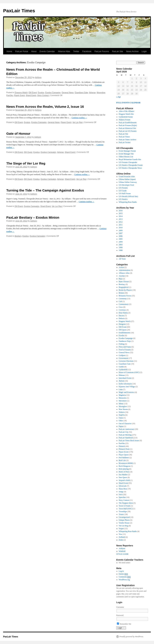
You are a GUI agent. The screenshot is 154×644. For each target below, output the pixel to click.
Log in (121, 571)
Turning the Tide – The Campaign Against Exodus (45, 190)
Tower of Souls (125, 506)
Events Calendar (47, 51)
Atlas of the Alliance (127, 111)
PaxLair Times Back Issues (129, 441)
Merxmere (123, 401)
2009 (121, 230)
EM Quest (28, 152)
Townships (123, 512)
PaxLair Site (118, 51)
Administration (125, 270)
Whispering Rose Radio (128, 202)
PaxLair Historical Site (127, 128)
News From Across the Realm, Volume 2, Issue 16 (45, 107)
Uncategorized (124, 517)
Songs (121, 492)
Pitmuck (122, 446)
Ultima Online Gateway (128, 182)
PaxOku (10, 95)
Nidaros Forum (125, 120)
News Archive (132, 51)
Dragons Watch (21, 93)
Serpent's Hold (124, 480)
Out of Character (125, 423)
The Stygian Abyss (126, 503)
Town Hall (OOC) (126, 509)
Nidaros (122, 412)
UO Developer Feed (126, 185)
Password (120, 615)
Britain (121, 293)
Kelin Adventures (125, 384)
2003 (121, 245)
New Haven (123, 409)
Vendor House (124, 523)
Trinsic (121, 514)
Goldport (122, 355)
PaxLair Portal (22, 51)
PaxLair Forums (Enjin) (128, 125)
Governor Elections (126, 361)
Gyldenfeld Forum (126, 117)
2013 (121, 219)
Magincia (122, 395)
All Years (122, 259)
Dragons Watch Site (126, 114)
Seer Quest (123, 477)
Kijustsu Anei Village (127, 387)
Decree (121, 316)
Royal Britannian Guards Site (130, 159)
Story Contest (43, 95)
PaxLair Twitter (125, 142)
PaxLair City (124, 432)
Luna (121, 389)
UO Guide (123, 191)
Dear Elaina (123, 313)
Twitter (76, 51)
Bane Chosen (124, 282)
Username (120, 607)
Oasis (121, 418)
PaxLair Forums (102, 51)
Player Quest (124, 455)
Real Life (122, 460)
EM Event (33, 93)
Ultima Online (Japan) (127, 179)
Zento (121, 540)
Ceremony (123, 299)
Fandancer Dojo (125, 341)
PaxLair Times (19, 11)
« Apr (119, 97)
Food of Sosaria (125, 350)
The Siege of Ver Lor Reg (26, 163)
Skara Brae (123, 489)
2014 (121, 216)
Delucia (122, 318)
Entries (123, 574)
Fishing (122, 344)
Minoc (121, 404)
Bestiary (18, 236)
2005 (121, 239)
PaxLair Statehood (126, 438)
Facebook (87, 51)
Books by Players (125, 290)
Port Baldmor (124, 458)
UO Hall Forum (125, 194)
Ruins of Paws (124, 472)
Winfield (122, 551)
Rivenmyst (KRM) (126, 463)
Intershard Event (125, 378)
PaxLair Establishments (128, 123)
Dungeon (122, 324)
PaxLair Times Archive (128, 140)
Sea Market (123, 475)
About (34, 51)
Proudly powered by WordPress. (132, 637)
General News (68, 93)
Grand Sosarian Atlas (127, 176)
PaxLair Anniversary (127, 429)
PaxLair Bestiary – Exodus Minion (33, 217)
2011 (121, 225)
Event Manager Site (126, 154)
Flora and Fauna (125, 347)
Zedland (122, 537)
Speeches (122, 497)
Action (121, 267)
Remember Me (124, 624)
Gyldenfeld (123, 370)
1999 (121, 247)
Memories (123, 398)
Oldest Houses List (126, 157)
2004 (121, 242)
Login (144, 51)
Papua (121, 426)
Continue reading (79, 118)
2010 (121, 228)
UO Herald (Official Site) (128, 196)
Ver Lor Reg (77, 122)
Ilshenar (92, 93)
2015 (121, 213)
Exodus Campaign (53, 93)
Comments (125, 577)
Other (121, 421)
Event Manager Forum (127, 151)
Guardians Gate (81, 93)
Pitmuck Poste (124, 449)
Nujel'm (122, 415)
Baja (121, 279)
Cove (121, 307)
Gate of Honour (18, 134)
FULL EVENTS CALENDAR (128, 103)
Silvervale (123, 486)
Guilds (121, 367)
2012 (121, 222)
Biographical (124, 287)
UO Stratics (123, 199)
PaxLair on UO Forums (128, 131)
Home (9, 51)
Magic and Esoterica (127, 392)
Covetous (122, 310)
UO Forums (123, 188)
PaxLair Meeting (125, 435)
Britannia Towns (125, 296)
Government (124, 358)
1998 (121, 250)
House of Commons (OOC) (129, 372)
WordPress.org (124, 580)
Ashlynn (38, 77)
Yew (120, 534)
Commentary (124, 304)
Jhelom (122, 381)
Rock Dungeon (124, 466)
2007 (121, 233)
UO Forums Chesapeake (128, 162)
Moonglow (101, 93)
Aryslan (122, 276)
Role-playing (124, 469)
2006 (121, 236)
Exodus (41, 93)
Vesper (121, 529)
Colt (120, 301)
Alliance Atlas (64, 51)
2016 (121, 211)
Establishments (125, 333)
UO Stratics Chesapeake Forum (131, 165)
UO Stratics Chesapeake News (130, 168)
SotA (121, 494)
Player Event (19, 95)
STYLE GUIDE (122, 554)
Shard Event (31, 95)
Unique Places (124, 520)
